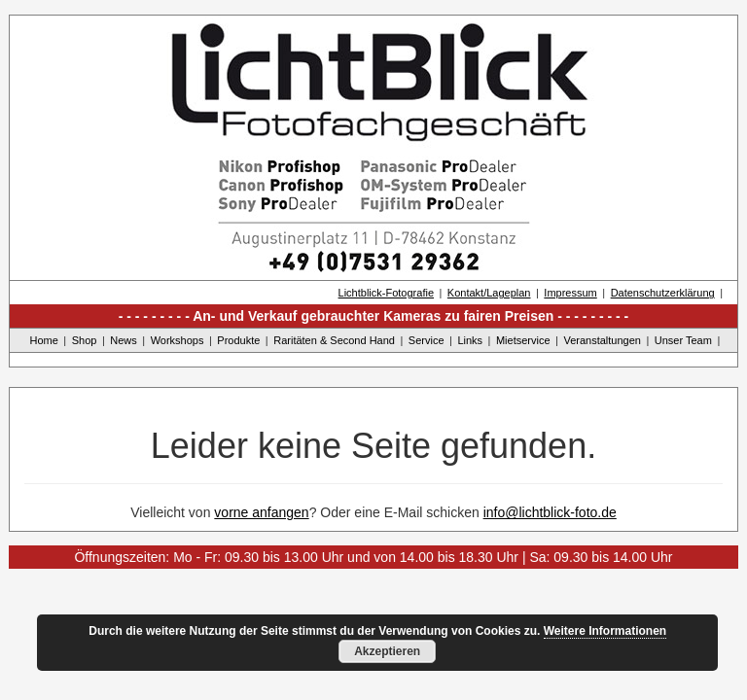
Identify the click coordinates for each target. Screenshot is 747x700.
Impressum (570, 293)
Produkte (238, 340)
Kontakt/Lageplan (489, 293)
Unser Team (683, 340)
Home (44, 340)
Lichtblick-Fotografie (386, 293)
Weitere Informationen (605, 631)
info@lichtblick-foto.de (550, 512)
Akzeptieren (387, 651)
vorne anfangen (261, 512)
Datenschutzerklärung (663, 293)
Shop (85, 340)
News (124, 340)
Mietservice (523, 340)
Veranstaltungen (602, 340)
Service (427, 340)
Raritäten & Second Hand (334, 340)
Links (470, 340)
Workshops (178, 340)
